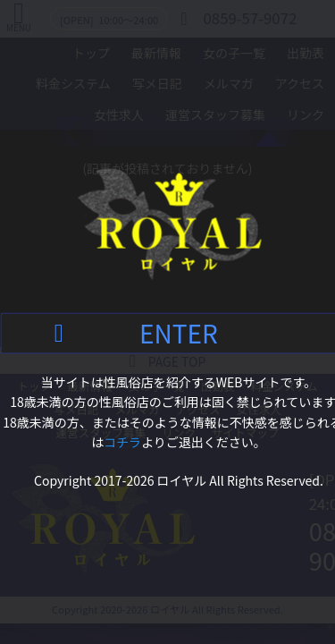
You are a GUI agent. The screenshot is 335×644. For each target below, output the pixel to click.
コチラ (122, 442)
